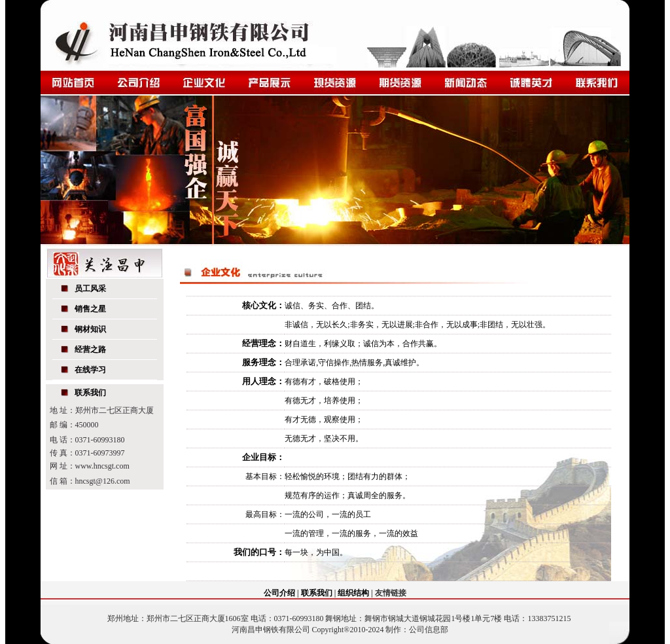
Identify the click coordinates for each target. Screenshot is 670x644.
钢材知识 (90, 329)
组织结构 (353, 593)
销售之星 (90, 309)
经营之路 (90, 349)
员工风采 (90, 289)
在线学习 (90, 370)
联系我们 (317, 593)
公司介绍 (279, 593)
